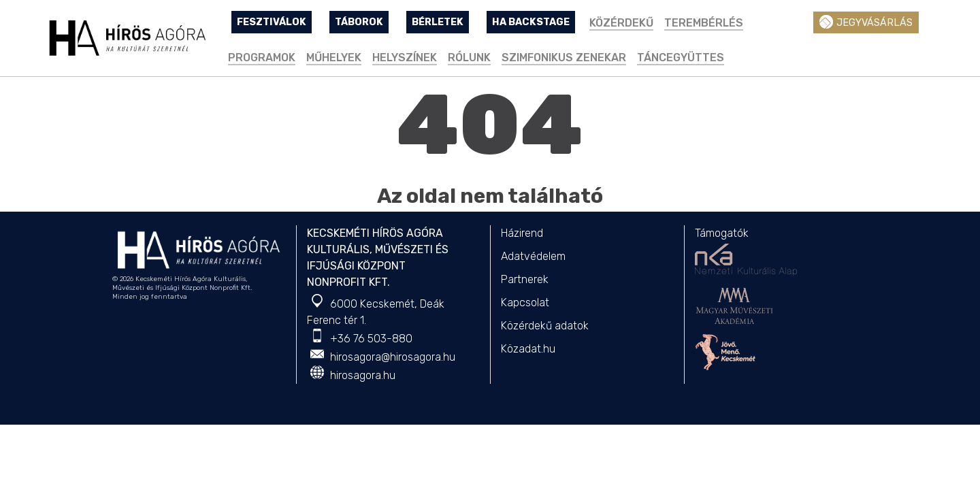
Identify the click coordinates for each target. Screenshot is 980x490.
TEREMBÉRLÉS (704, 23)
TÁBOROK (359, 22)
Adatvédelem (533, 256)
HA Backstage (531, 22)
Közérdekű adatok (545, 326)
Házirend (522, 233)
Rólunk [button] (469, 58)
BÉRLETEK (438, 22)
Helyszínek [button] (405, 58)
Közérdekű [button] (621, 23)
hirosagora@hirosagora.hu (393, 357)
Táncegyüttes (681, 58)
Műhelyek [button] (334, 58)
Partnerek (525, 279)
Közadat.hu (528, 349)
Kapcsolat (525, 303)
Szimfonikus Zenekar (564, 58)
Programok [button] (262, 58)
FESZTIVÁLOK (272, 22)
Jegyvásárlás (866, 22)
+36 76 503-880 (371, 339)
